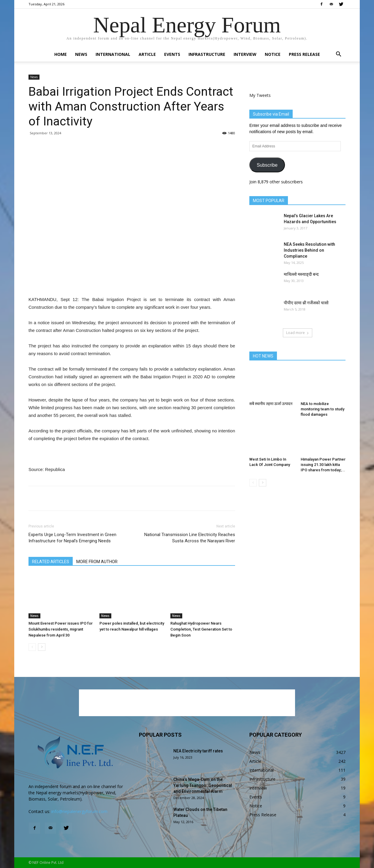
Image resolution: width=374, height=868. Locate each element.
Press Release (304, 54)
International (113, 54)
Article (147, 54)
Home (61, 54)
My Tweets (260, 95)
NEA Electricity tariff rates (198, 751)
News (81, 54)
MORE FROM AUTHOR (97, 562)
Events (172, 54)
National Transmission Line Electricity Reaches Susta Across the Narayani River (190, 538)
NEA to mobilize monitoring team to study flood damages (323, 409)
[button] (338, 55)
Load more (298, 333)
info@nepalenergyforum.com (79, 811)
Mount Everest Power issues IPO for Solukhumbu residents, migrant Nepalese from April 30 (61, 629)
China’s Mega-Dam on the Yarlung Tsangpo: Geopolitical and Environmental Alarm (203, 785)
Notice (273, 54)
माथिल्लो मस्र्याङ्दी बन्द (301, 274)
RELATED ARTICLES (51, 562)
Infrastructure (207, 54)
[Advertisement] (132, 281)
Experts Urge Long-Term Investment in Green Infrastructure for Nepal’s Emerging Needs (72, 538)
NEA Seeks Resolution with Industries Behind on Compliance (309, 250)
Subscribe (267, 165)
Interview (245, 54)
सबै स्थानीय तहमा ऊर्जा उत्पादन (271, 404)
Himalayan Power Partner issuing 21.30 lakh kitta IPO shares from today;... (323, 465)
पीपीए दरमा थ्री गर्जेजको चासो (306, 303)
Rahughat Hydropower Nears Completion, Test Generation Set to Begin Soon (201, 629)
